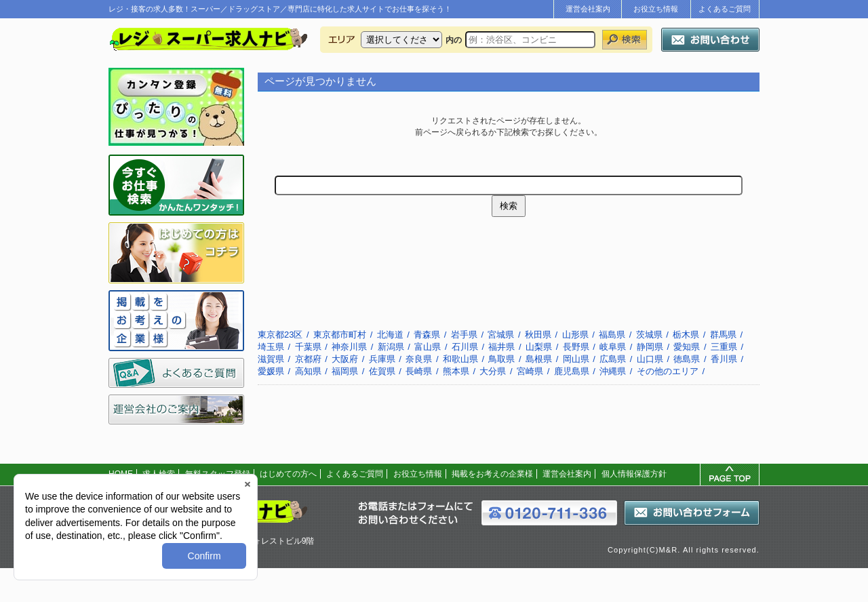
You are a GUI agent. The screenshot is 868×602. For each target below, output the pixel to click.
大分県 (493, 371)
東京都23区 (280, 335)
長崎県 (419, 371)
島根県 (539, 359)
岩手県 (464, 335)
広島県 (613, 359)
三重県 (724, 347)
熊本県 (456, 371)
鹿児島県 (572, 371)
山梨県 (539, 347)
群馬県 (723, 335)
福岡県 (345, 371)
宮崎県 (530, 371)
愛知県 (687, 347)
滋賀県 (271, 359)
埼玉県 (271, 347)
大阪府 (345, 359)
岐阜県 (613, 347)
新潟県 (391, 347)
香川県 (724, 359)
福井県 (501, 347)
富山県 (428, 347)
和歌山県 (460, 359)
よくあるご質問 (725, 9)
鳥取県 (501, 359)
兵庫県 (382, 359)
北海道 (390, 335)
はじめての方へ (288, 474)
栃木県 (686, 335)
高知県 (308, 371)
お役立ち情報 (656, 9)
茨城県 (649, 335)
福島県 (612, 335)
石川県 (465, 347)
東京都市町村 (340, 335)
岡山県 (576, 359)
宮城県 (501, 335)
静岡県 (650, 347)
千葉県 (308, 347)
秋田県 (538, 335)
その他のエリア (668, 371)
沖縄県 (613, 371)
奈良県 (419, 359)
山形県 (575, 335)
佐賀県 (382, 371)
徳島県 (687, 359)
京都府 (308, 359)
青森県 (427, 335)
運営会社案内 (588, 9)
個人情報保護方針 (634, 474)
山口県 (650, 359)
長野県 (576, 347)
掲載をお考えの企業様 (492, 474)
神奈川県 (349, 347)
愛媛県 (271, 371)
